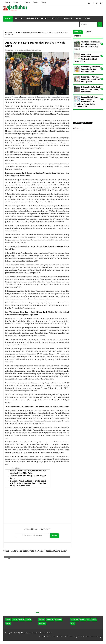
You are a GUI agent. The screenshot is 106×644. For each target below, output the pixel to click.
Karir (67, 637)
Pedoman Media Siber (57, 637)
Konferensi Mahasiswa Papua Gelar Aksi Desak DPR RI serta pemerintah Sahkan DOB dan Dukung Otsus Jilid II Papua (28, 483)
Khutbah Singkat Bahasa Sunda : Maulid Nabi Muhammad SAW (90, 69)
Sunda (8, 623)
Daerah (36, 2)
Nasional (34, 50)
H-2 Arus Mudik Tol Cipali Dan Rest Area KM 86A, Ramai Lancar (91, 89)
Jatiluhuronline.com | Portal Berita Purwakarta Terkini (35, 633)
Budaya (21, 619)
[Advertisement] (37, 507)
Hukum (8, 619)
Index (83, 637)
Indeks (87, 19)
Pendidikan (75, 619)
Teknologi (42, 623)
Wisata (39, 50)
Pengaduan (77, 637)
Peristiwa (55, 19)
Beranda (8, 2)
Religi (78, 19)
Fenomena (50, 619)
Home (8, 19)
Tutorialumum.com (92, 637)
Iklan (71, 637)
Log (100, 637)
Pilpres (28, 619)
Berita (18, 19)
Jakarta (28, 50)
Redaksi (47, 637)
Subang (28, 2)
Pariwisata (68, 19)
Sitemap (45, 2)
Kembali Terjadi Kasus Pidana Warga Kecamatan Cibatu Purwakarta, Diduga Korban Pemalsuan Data (86, 102)
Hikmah (83, 619)
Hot (88, 619)
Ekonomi (42, 619)
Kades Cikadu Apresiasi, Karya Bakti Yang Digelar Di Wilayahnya (90, 79)
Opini (73, 623)
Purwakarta (18, 2)
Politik (44, 19)
